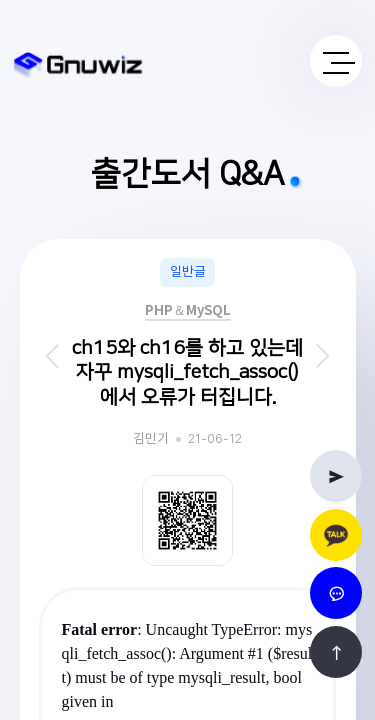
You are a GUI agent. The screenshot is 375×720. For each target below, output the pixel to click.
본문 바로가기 (0, 0)
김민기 (151, 439)
